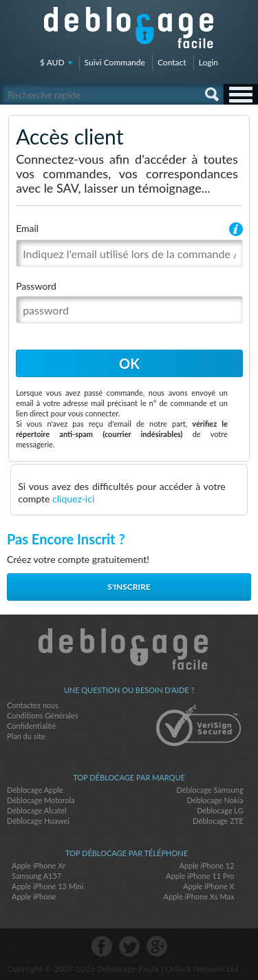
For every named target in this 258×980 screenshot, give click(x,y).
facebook (102, 946)
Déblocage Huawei (38, 821)
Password (36, 286)
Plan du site (26, 736)
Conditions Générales (42, 715)
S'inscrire (129, 587)
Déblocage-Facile (129, 28)
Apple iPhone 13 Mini (47, 886)
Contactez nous (33, 705)
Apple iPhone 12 (206, 865)
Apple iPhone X (208, 886)
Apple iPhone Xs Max (199, 896)
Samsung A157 (36, 876)
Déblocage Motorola (41, 800)
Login (208, 62)
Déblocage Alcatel (37, 810)
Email (27, 228)
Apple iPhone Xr (39, 865)
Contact (172, 62)
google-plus (157, 946)
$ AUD (52, 62)
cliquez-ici (73, 499)
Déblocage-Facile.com (129, 649)
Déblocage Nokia (215, 800)
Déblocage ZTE (218, 821)
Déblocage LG (220, 810)
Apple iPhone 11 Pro (200, 876)
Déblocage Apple (35, 790)
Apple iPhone (34, 896)
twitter (129, 946)
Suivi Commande (115, 62)
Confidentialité (31, 726)
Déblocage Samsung (209, 790)
